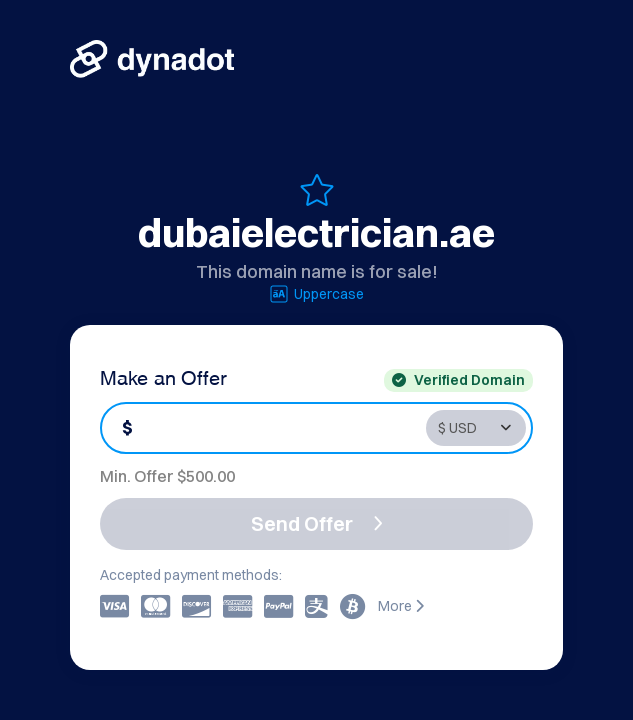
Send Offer (317, 523)
